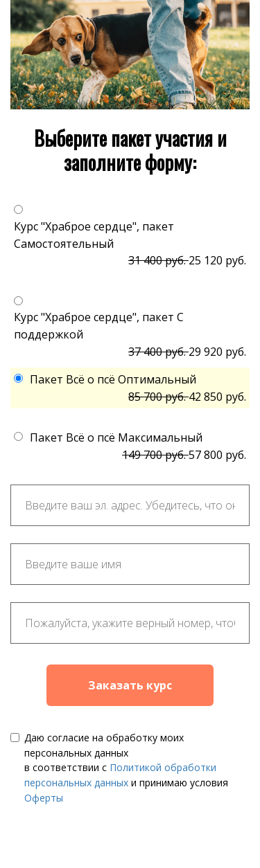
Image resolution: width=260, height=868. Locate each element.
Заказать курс (130, 685)
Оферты (44, 798)
